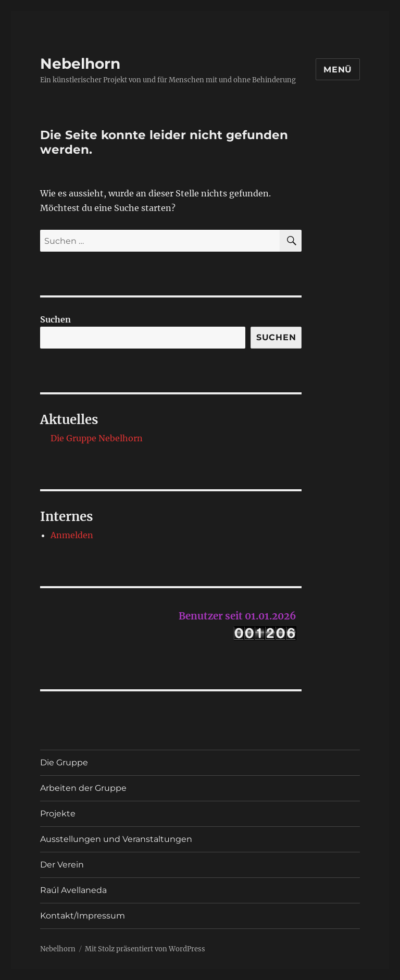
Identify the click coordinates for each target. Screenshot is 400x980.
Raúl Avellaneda (73, 890)
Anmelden (72, 535)
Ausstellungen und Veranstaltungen (116, 839)
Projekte (58, 814)
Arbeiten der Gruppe (83, 788)
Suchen (55, 319)
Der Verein (62, 865)
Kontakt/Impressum (83, 916)
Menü (338, 70)
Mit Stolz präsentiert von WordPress (145, 949)
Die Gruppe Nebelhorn (97, 438)
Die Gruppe (64, 762)
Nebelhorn (80, 64)
